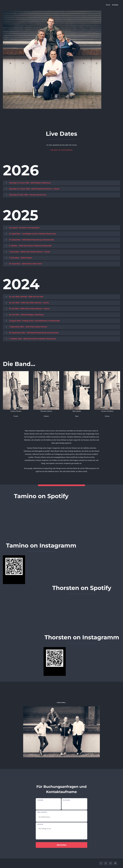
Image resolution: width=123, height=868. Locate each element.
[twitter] (106, 863)
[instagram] (111, 863)
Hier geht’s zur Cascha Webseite (62, 150)
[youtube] (115, 863)
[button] (61, 183)
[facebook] (101, 863)
